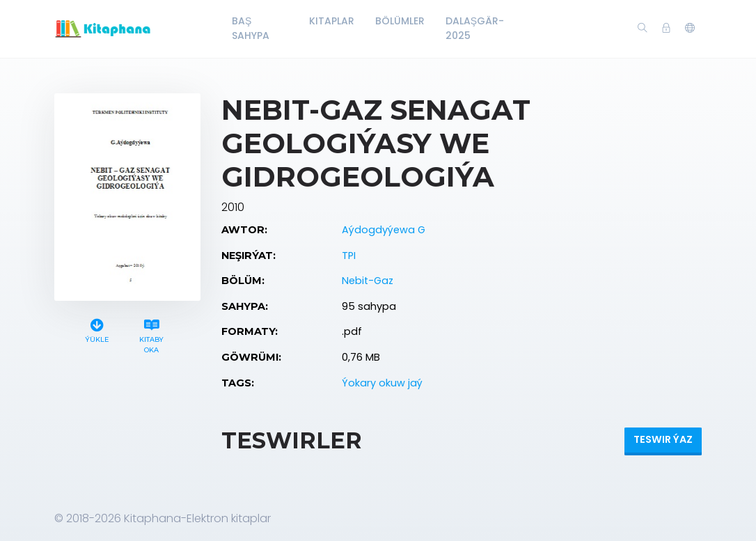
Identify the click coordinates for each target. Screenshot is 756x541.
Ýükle (97, 329)
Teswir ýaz (663, 439)
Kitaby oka (152, 334)
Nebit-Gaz (368, 281)
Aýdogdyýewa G (384, 230)
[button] (690, 29)
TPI (349, 256)
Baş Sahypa (251, 28)
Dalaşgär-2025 (475, 28)
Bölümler (400, 21)
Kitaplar (332, 21)
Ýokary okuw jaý (382, 383)
